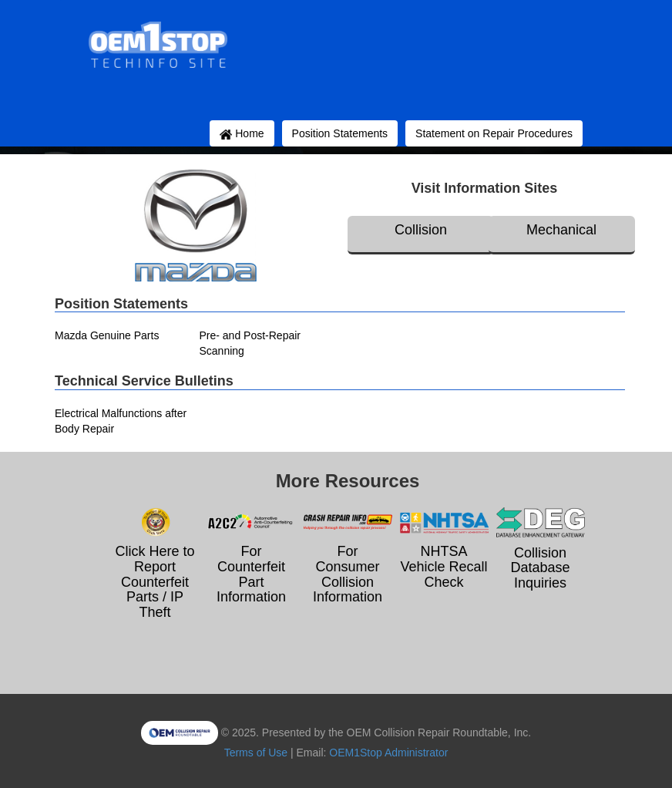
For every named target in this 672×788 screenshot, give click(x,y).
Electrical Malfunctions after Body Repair (121, 421)
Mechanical (561, 230)
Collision (421, 230)
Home (242, 133)
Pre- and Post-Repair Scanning (250, 343)
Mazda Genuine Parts (107, 335)
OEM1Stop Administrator (388, 753)
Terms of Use (256, 753)
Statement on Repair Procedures (494, 133)
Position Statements (340, 133)
